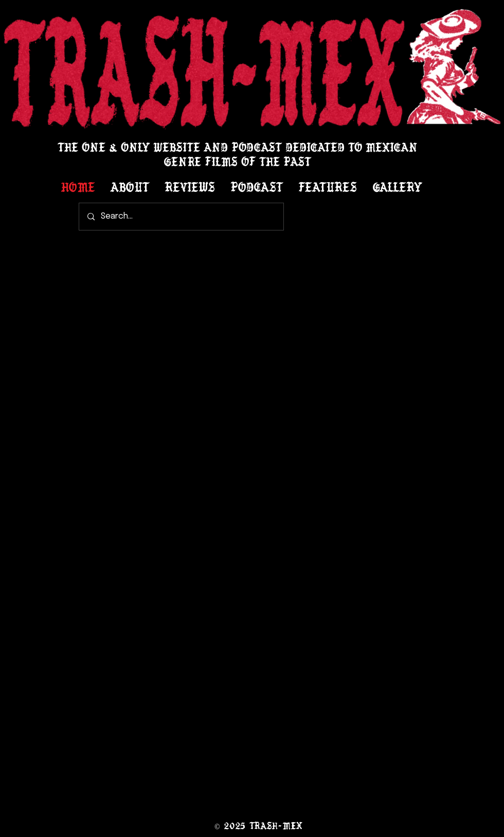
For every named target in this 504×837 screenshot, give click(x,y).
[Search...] (181, 217)
